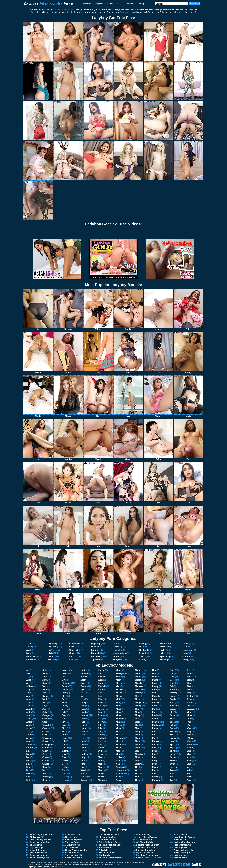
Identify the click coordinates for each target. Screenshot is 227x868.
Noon (138, 748)
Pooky (155, 767)
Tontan (190, 696)
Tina (189, 686)
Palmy (155, 686)
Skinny (143, 660)
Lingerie (116, 647)
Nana (118, 780)
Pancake (156, 696)
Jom (82, 744)
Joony (83, 748)
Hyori (83, 690)
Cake (45, 712)
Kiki (100, 693)
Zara (189, 780)
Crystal (46, 764)
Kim (100, 696)
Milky (119, 702)
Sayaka (173, 706)
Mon (118, 741)
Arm (28, 735)
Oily (137, 777)
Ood (154, 673)
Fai (63, 712)
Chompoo (47, 744)
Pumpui (156, 780)
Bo (43, 686)
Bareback (31, 656)
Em (63, 699)
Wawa (190, 728)
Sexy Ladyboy (72, 853)
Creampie (74, 644)
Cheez (45, 735)
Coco (45, 754)
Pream (155, 777)
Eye (63, 709)
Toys (184, 653)
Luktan (102, 748)
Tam (172, 777)
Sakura (173, 690)
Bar (28, 757)
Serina (173, 709)
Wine (189, 741)
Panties (116, 656)
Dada (45, 767)
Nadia (119, 761)
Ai (27, 677)
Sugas (173, 748)
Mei (118, 686)
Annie (29, 722)
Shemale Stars (72, 842)
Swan (172, 764)
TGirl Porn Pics (73, 845)
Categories (99, 4)
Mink (118, 715)
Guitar (84, 670)
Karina (84, 780)
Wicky (190, 735)
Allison (30, 686)
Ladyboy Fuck (181, 855)
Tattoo (185, 644)
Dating (141, 4)
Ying (189, 754)
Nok (137, 728)
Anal (29, 644)
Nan (118, 777)
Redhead (143, 650)
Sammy (173, 693)
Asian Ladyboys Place (184, 850)
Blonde (51, 656)
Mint (118, 722)
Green (65, 780)
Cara (45, 722)
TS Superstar (105, 847)
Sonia (172, 735)
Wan (189, 725)
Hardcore (96, 656)
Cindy (45, 751)
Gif (63, 741)
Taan (172, 770)
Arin (28, 728)
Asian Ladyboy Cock (40, 855)
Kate (100, 680)
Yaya (189, 751)
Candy (45, 719)
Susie (172, 761)
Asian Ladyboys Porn (109, 842)
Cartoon (46, 728)
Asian (29, 647)
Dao (44, 770)
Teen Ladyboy (181, 835)
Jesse (83, 732)
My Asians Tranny (145, 853)
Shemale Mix (180, 840)
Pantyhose (117, 660)
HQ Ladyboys (36, 847)
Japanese (95, 660)
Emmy (65, 706)
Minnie (119, 719)
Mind (118, 709)
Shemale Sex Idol (38, 850)
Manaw (102, 767)
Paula (155, 715)
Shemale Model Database (111, 858)
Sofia (172, 725)
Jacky (83, 702)
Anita (29, 712)
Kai (82, 773)
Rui (172, 683)
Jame (83, 709)
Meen (118, 680)
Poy (154, 773)
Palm (155, 683)
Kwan (101, 706)
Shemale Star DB (73, 855)
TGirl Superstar (73, 835)
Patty (155, 712)
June (83, 764)
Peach (155, 719)
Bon (44, 693)
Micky (119, 696)
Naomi (138, 680)
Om (154, 670)
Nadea (119, 757)
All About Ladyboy (145, 842)
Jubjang (84, 754)
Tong (189, 693)
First (64, 728)
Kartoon (102, 677)
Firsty (65, 732)
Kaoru (84, 777)
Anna (29, 719)
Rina (172, 677)
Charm (46, 732)
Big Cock (52, 647)
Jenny (83, 728)
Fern (64, 725)
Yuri (189, 777)
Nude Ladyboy (143, 835)
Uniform (186, 656)
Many (101, 770)
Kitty (100, 702)
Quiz (172, 670)
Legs (115, 644)
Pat (154, 709)
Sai (171, 686)
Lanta (101, 715)
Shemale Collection (146, 850)
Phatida (156, 725)
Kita (100, 699)
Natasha (139, 686)
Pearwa (156, 722)
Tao (188, 670)
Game (65, 738)
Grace (65, 777)
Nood (138, 738)
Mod (118, 735)
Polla (155, 751)
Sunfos (173, 754)
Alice (29, 680)
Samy (172, 696)
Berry (45, 680)
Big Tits (51, 650)
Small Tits (165, 647)
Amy (29, 706)
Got (63, 773)
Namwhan (121, 773)
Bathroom (31, 660)
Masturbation (119, 653)
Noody (138, 741)
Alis (28, 683)
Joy (82, 751)
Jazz (82, 719)
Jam (82, 706)
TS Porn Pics (36, 845)
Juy (82, 767)
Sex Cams (130, 4)
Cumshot (74, 650)
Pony (155, 761)
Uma (189, 706)
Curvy (72, 653)
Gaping (95, 650)
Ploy (154, 748)
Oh (137, 770)
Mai (100, 761)
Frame (65, 735)
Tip (188, 690)
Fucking (95, 647)
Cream (46, 757)
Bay (28, 764)
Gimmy (65, 751)
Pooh (155, 764)
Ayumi (29, 744)
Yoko (189, 761)
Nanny (138, 677)
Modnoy (120, 738)
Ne (136, 696)
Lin (100, 732)
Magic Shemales (181, 858)
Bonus (45, 696)
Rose (172, 680)
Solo (162, 653)
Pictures (87, 4)
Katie (101, 683)
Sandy (173, 699)
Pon (154, 754)
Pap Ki (156, 702)
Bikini (51, 653)
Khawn (102, 690)
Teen (184, 647)
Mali (100, 764)
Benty (45, 673)
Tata (189, 673)
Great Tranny (72, 837)
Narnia (139, 683)
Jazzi (83, 722)
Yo (188, 757)
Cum (72, 647)
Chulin (46, 748)
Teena (189, 677)
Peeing (142, 644)
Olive (138, 780)
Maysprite (121, 673)
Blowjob (52, 660)
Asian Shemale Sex (46, 867)
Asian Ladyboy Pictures (41, 835)
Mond (119, 744)
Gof (63, 764)
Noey (138, 722)
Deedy (65, 673)
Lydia (101, 751)
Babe (29, 653)
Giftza (65, 748)
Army (29, 738)
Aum (29, 741)
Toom (189, 699)
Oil (137, 773)
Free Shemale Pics (182, 845)
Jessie (83, 735)
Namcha (120, 767)
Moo (118, 751)
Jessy (83, 738)
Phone (155, 728)
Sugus (173, 751)
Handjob (95, 653)
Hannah (84, 677)
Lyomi (101, 754)
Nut (137, 761)
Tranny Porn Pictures (147, 837)
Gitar (64, 757)
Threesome (188, 650)
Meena (119, 683)
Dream (65, 690)
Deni (64, 677)
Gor (64, 770)
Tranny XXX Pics (107, 853)
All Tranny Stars (144, 840)
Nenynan (140, 702)
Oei (137, 767)
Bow (44, 702)
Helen (83, 680)
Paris (155, 706)
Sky (172, 712)
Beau (29, 767)
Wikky (190, 738)
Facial (72, 656)
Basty (29, 761)
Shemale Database (108, 837)
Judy (83, 757)
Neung (138, 706)
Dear (45, 780)
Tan (172, 780)
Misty (119, 728)
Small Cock (165, 644)
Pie (154, 735)
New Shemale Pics (108, 840)
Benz (45, 677)
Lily (100, 728)
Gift (64, 744)
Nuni (138, 757)
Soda (172, 722)
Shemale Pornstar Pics (110, 845)
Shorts (142, 656)
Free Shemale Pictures (184, 837)
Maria (101, 777)
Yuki (189, 773)
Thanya (190, 680)
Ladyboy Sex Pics (74, 858)
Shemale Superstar (74, 840)
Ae (27, 670)
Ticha (189, 683)
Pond (155, 757)
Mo (117, 732)
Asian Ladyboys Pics (39, 858)
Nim (137, 709)
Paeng (155, 680)
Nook (138, 744)
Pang (155, 699)
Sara (172, 702)
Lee (100, 719)
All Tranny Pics (37, 837)
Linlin (101, 738)
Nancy (138, 670)
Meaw (119, 677)
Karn (101, 673)
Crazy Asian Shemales (76, 850)
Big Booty (52, 644)
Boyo (45, 706)
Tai (171, 773)
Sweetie (173, 767)
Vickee (190, 712)
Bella (29, 780)
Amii (29, 699)
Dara (45, 773)
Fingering (96, 644)
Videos (119, 4)
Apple (29, 725)
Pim (154, 738)
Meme (119, 690)
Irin (82, 696)
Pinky (155, 744)
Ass (28, 650)
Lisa (100, 741)
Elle (63, 696)
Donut (65, 686)
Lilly (100, 725)
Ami (28, 696)
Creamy (46, 761)
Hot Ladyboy (105, 855)
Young (185, 660)
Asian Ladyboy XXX (184, 853)
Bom (44, 690)
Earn (64, 693)
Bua (44, 709)
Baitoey (30, 748)
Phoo (155, 732)
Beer (28, 773)
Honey (84, 686)
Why (189, 732)
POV (142, 647)
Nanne (138, 673)
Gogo (64, 767)
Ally (28, 690)
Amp (29, 702)
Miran (119, 725)
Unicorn (191, 709)
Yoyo (189, 764)
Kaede (83, 770)
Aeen (29, 673)
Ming (118, 712)
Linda (101, 735)
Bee (28, 770)
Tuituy (190, 702)
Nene (138, 699)
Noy (137, 751)
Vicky (189, 715)
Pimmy (156, 741)
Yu (188, 767)
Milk (118, 699)
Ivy (82, 699)
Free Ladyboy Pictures (41, 840)
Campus (46, 715)
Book (45, 699)
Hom (83, 683)
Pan (154, 693)
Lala (100, 712)
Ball (28, 751)
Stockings (165, 660)
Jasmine (84, 715)
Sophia (173, 738)
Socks (163, 650)
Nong (138, 732)
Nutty (138, 764)
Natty (138, 693)
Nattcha (139, 690)
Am (28, 693)
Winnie (190, 744)
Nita (137, 719)
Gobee (65, 761)
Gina (64, 754)
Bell (28, 777)
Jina (82, 741)
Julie (83, 761)
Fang (64, 715)
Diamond (66, 683)
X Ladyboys (105, 850)
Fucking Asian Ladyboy (148, 845)
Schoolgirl (144, 653)
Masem (102, 780)
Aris (28, 732)
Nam (118, 764)
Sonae (173, 732)
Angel (29, 709)
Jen (82, 725)
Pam (154, 690)
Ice (82, 693)
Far (63, 719)
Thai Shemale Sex (38, 853)
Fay (63, 722)
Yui (188, 770)
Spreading (165, 656)
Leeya (101, 722)
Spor (172, 744)
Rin (172, 673)
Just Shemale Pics (74, 847)
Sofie (172, 728)
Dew (64, 680)
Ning (138, 715)
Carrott (46, 725)
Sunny (173, 757)
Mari (100, 773)
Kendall (102, 686)
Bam (28, 754)
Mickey (119, 693)
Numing (139, 754)
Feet (71, 660)
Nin (137, 712)
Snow (172, 719)
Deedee (65, 670)
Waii (189, 722)
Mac (100, 757)
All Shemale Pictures (109, 835)
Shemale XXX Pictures (147, 847)
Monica (119, 748)
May (118, 670)
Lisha (101, 744)
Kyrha (101, 709)
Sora (172, 741)
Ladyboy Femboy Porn (147, 855)
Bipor (45, 683)
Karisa (101, 670)
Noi (137, 725)
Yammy (190, 748)
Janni (83, 712)
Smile (172, 715)
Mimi (118, 706)
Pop (154, 770)
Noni (138, 735)
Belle (45, 670)
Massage (116, 650)
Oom (155, 677)
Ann (28, 715)
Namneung (121, 770)
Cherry (46, 741)
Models (110, 4)
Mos (118, 754)
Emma (65, 702)
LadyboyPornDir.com (184, 842)
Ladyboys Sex (180, 847)
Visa (189, 719)
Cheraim (46, 738)
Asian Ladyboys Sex (39, 842)
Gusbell (84, 673)
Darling (46, 777)
